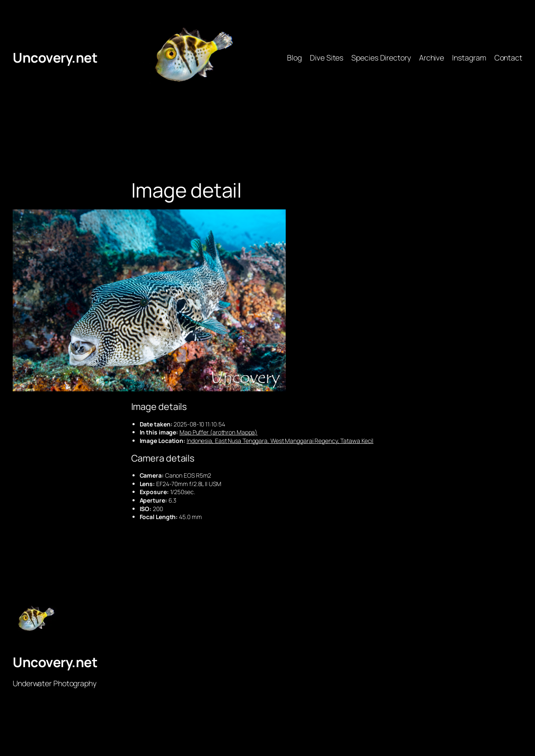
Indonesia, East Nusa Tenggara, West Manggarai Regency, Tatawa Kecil (280, 441)
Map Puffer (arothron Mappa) (218, 432)
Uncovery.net (55, 58)
